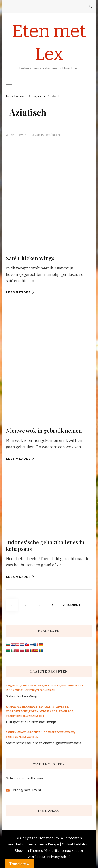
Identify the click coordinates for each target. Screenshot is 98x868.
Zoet (41, 716)
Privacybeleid (59, 857)
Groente (62, 707)
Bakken (11, 732)
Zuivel (33, 737)
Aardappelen (15, 707)
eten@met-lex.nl (27, 790)
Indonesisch (15, 690)
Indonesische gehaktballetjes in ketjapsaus (45, 545)
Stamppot (66, 712)
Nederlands (49, 712)
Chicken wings (32, 686)
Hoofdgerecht (72, 686)
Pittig (30, 690)
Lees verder (20, 292)
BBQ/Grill (13, 686)
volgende (72, 605)
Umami (50, 690)
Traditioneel (16, 716)
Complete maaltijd (40, 707)
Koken (34, 712)
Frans (22, 732)
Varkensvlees (16, 737)
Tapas (40, 690)
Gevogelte (52, 686)
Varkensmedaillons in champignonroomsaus (43, 743)
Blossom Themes (29, 851)
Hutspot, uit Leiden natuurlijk (31, 722)
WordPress (37, 857)
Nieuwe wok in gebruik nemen (44, 430)
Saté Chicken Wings (30, 258)
